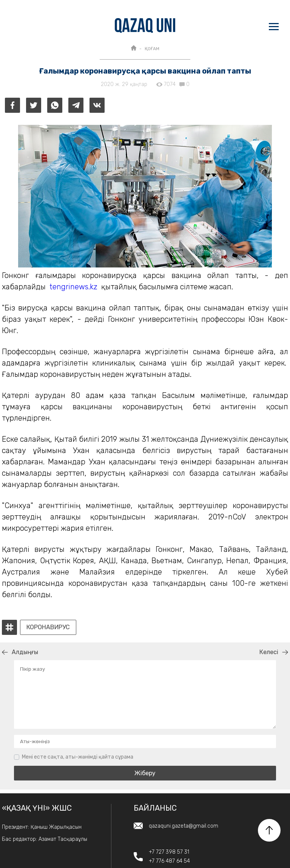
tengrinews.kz (73, 287)
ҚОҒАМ (152, 49)
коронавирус (48, 627)
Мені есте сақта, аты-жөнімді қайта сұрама (78, 757)
